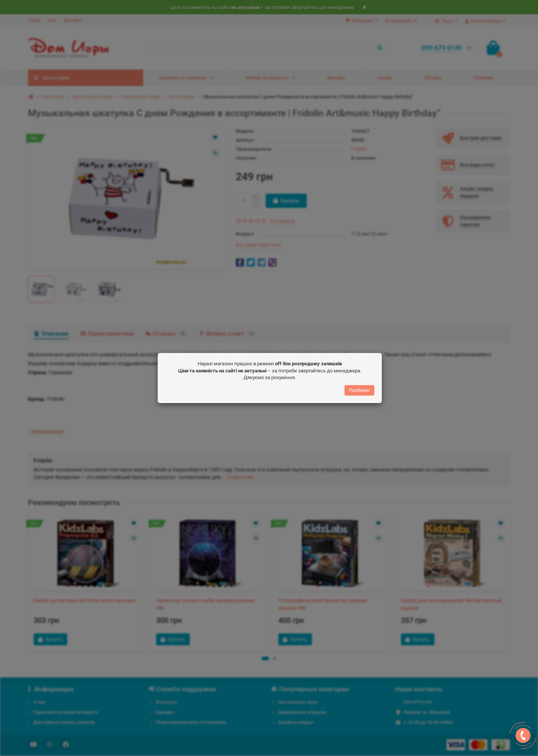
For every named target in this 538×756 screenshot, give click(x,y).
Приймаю (359, 390)
